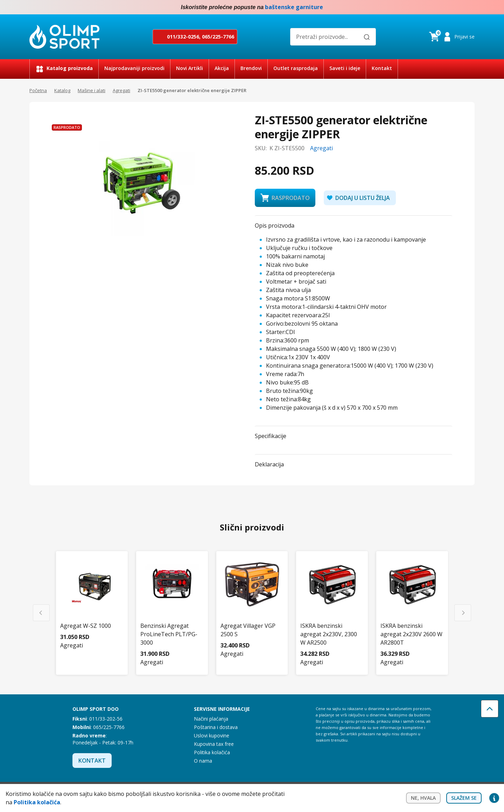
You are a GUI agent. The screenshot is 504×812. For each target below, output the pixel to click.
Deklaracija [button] (269, 464)
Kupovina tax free (214, 744)
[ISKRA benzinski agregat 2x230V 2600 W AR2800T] (412, 605)
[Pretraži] (367, 37)
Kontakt (382, 68)
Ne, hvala (423, 798)
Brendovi (251, 68)
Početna (38, 90)
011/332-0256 (183, 37)
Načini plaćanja (211, 719)
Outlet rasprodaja (296, 68)
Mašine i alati (92, 90)
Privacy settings (494, 798)
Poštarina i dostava (216, 727)
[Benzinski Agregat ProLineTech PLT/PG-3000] (172, 605)
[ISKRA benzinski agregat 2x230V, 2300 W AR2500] (332, 605)
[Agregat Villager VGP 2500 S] (252, 601)
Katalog (62, 90)
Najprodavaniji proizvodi (134, 68)
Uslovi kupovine (212, 735)
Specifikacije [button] (271, 436)
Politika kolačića (212, 752)
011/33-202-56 (106, 719)
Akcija (222, 68)
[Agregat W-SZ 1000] (92, 597)
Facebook (456, 7)
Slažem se (464, 798)
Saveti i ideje (345, 68)
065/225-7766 (218, 37)
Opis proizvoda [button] (275, 225)
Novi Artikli (190, 68)
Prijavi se (464, 37)
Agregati (121, 90)
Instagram (470, 7)
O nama (203, 761)
